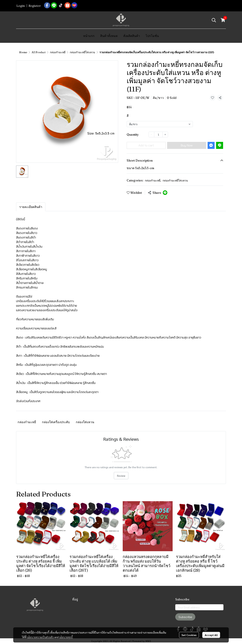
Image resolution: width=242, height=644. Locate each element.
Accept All (211, 628)
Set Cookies (189, 628)
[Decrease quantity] (151, 134)
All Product (39, 52)
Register (35, 6)
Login (21, 6)
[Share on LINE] (165, 193)
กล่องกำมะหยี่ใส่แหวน (82, 52)
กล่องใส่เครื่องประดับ (56, 422)
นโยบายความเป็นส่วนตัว (40, 631)
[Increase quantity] (165, 134)
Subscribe (185, 617)
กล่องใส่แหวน (85, 422)
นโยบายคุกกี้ (66, 631)
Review (121, 476)
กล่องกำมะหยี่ (58, 52)
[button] (214, 20)
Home (23, 52)
